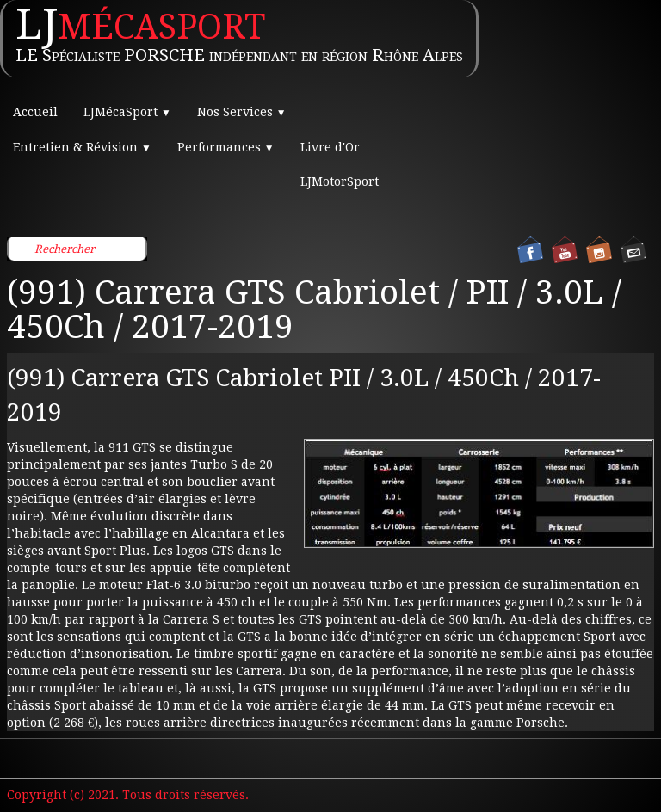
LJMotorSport (340, 181)
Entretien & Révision (82, 147)
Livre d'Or (330, 147)
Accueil (35, 112)
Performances (226, 147)
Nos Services (242, 112)
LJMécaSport (127, 112)
